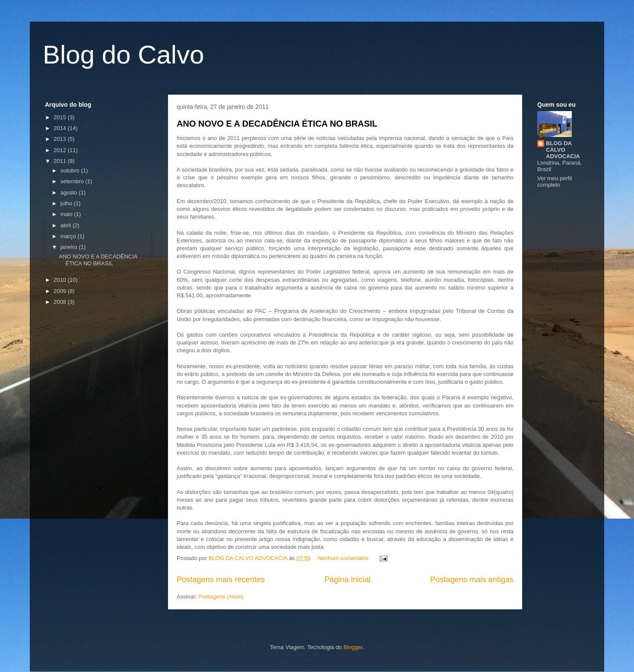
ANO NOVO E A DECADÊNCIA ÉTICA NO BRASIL (277, 124)
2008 (61, 302)
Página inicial (347, 580)
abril (67, 225)
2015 (61, 117)
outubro (71, 170)
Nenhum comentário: (344, 558)
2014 (61, 128)
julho (67, 203)
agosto (70, 193)
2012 (61, 150)
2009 (61, 291)
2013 (61, 139)
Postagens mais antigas (472, 580)
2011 (61, 161)
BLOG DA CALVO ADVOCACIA (563, 150)
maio (67, 214)
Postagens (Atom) (221, 597)
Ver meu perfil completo (555, 182)
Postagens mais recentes (221, 580)
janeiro (70, 247)
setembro (73, 181)
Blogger (353, 647)
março (69, 236)
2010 (61, 280)
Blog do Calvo (124, 55)
